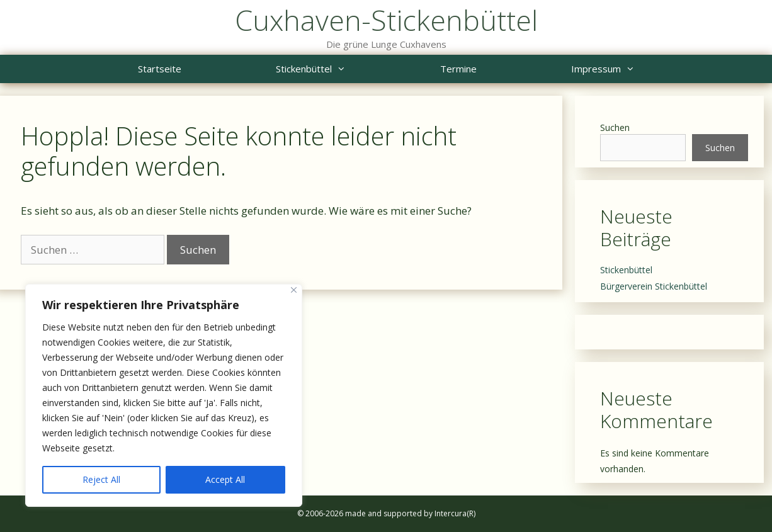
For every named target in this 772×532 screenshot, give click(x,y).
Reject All (101, 479)
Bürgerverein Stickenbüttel (654, 286)
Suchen (615, 127)
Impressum (627, 69)
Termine (458, 69)
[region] (164, 395)
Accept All (225, 479)
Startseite (160, 69)
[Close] (294, 290)
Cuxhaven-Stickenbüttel (386, 20)
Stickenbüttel (334, 69)
